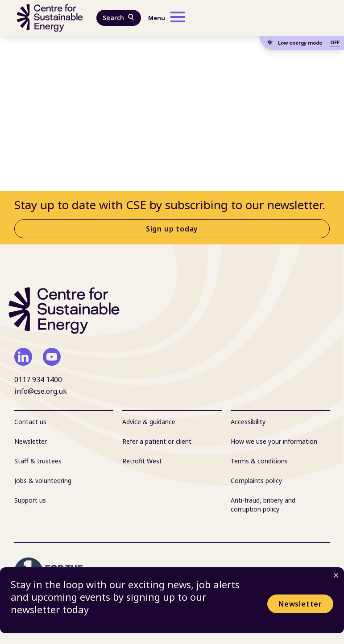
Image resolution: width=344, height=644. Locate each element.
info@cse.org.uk (41, 391)
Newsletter (300, 604)
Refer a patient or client (157, 441)
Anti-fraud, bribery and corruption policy (263, 505)
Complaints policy (256, 481)
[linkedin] (23, 357)
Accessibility (248, 422)
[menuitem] (64, 422)
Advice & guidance (149, 422)
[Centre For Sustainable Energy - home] (50, 18)
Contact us (30, 422)
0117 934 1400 (38, 380)
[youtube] (52, 357)
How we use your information (274, 441)
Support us (30, 500)
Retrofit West (142, 461)
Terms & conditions (259, 461)
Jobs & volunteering (43, 481)
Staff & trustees (38, 461)
